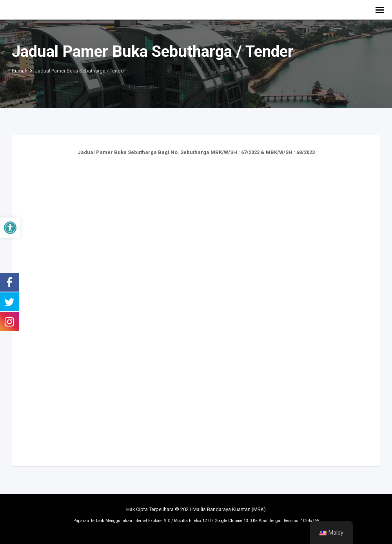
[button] (10, 228)
